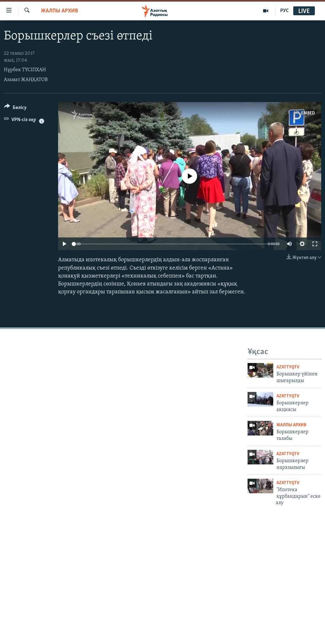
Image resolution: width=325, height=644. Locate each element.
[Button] (15, 109)
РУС (285, 11)
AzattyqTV (288, 367)
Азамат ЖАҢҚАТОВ (26, 80)
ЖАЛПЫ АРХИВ (60, 11)
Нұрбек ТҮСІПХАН (25, 70)
